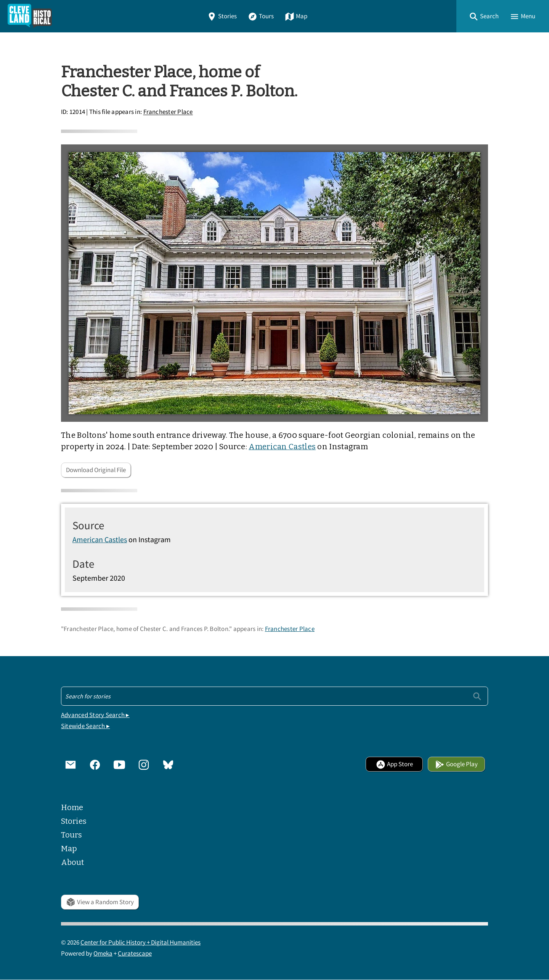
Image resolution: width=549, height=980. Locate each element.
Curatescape (135, 954)
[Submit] (477, 696)
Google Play (456, 764)
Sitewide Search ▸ (85, 726)
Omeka (103, 954)
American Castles (282, 447)
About (72, 862)
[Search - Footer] (274, 696)
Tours (261, 16)
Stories (222, 16)
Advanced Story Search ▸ (95, 715)
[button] (484, 16)
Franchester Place (168, 112)
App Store (394, 764)
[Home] (30, 16)
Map (296, 16)
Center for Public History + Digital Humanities (140, 942)
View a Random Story (100, 902)
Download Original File (96, 470)
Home (72, 807)
